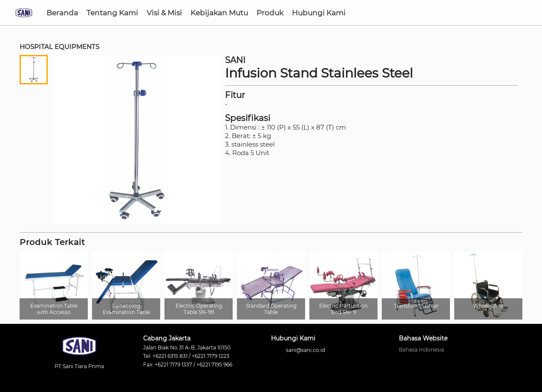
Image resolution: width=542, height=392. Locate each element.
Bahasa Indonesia (421, 350)
